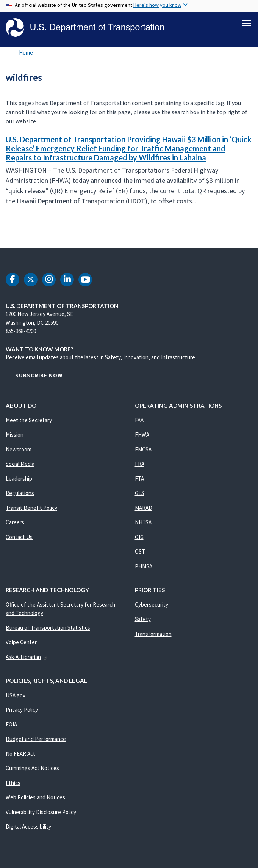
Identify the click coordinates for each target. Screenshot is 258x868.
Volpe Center (21, 643)
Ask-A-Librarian (27, 657)
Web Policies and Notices (35, 798)
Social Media (20, 465)
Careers (15, 523)
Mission (15, 435)
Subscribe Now (39, 376)
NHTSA (143, 523)
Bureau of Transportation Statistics (48, 628)
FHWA (142, 435)
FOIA (11, 725)
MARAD (144, 508)
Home (26, 53)
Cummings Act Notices (32, 769)
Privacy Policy (22, 710)
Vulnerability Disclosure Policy (41, 812)
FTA (139, 479)
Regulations (20, 494)
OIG (139, 537)
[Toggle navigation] (246, 23)
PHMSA (144, 567)
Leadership (19, 479)
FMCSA (143, 450)
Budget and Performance (36, 740)
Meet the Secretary (29, 421)
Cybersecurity (152, 605)
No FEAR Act (20, 754)
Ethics (13, 783)
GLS (140, 494)
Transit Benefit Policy (31, 508)
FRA (140, 465)
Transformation (153, 634)
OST (140, 552)
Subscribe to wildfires (5, 232)
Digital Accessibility (28, 827)
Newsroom (19, 450)
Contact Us (19, 537)
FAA (139, 421)
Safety (143, 620)
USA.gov (16, 696)
